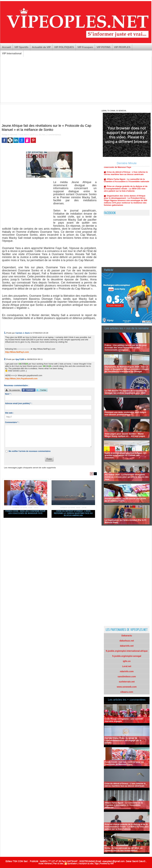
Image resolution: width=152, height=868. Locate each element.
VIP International (12, 53)
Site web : (9, 413)
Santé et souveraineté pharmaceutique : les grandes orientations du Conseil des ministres (125, 455)
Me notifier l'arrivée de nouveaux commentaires (30, 451)
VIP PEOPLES (122, 47)
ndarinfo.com (127, 671)
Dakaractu (127, 636)
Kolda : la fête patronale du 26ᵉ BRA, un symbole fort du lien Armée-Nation (124, 849)
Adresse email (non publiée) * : (18, 403)
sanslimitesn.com (127, 677)
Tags (97, 864)
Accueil (6, 47)
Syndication (72, 864)
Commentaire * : (12, 422)
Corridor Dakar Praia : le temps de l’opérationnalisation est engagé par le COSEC (123, 740)
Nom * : (8, 394)
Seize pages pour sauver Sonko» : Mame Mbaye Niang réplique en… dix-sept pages (125, 435)
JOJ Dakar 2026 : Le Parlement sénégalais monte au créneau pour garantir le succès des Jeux (127, 477)
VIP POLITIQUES (64, 47)
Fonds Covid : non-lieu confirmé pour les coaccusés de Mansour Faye (25, 512)
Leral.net (127, 666)
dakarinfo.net (127, 646)
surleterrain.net (127, 682)
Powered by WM (107, 864)
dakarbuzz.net (127, 641)
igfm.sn (127, 661)
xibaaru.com (127, 692)
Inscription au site (86, 864)
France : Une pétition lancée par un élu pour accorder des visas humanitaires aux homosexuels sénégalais (126, 347)
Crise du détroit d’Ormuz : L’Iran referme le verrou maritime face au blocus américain (73, 513)
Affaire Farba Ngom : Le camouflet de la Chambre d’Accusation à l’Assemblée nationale (127, 182)
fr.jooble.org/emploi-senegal (127, 656)
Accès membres (45, 864)
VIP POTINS (104, 47)
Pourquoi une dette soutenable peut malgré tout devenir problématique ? (125, 413)
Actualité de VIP (41, 47)
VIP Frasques (85, 47)
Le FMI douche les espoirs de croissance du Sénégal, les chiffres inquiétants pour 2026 (126, 392)
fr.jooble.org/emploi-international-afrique (127, 651)
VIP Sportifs (21, 47)
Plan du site (58, 864)
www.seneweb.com (127, 687)
